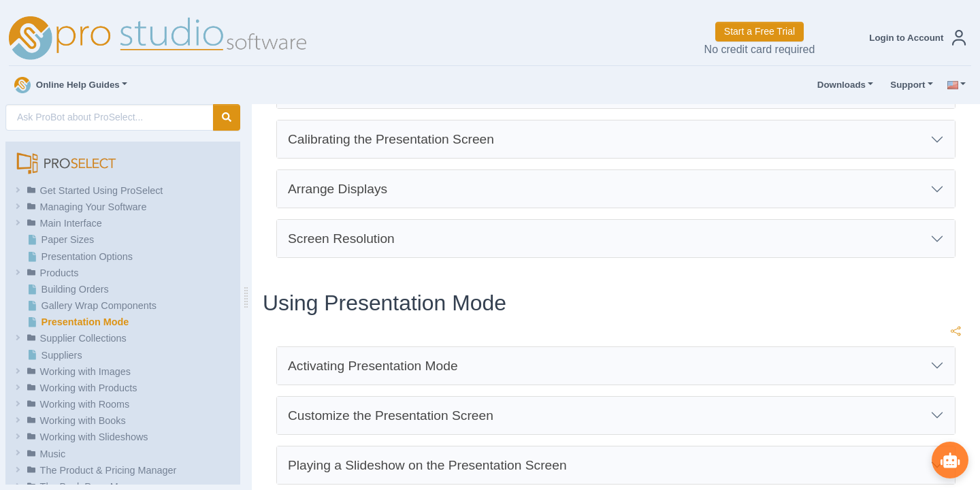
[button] (915, 38)
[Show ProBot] (949, 459)
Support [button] (904, 85)
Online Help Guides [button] (67, 85)
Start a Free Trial (759, 31)
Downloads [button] (838, 85)
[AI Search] (110, 117)
